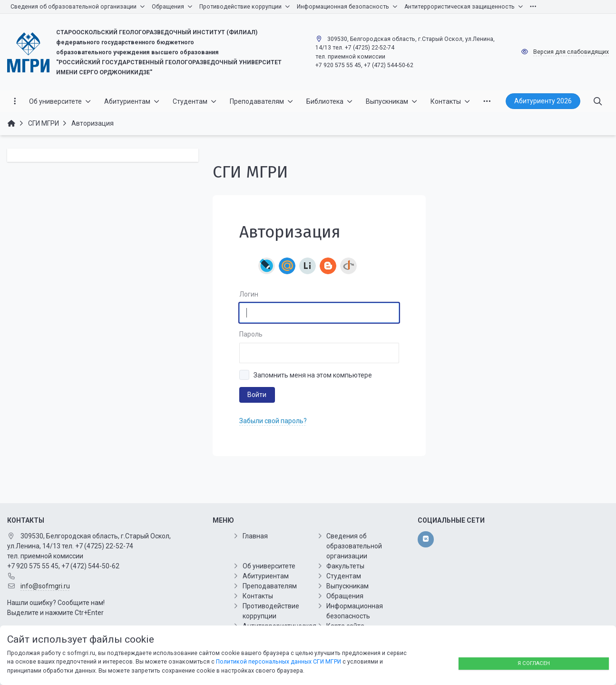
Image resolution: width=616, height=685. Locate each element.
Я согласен (534, 663)
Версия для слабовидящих (571, 52)
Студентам (344, 576)
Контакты (258, 596)
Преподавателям (270, 586)
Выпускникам (347, 586)
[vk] (425, 539)
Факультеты (345, 566)
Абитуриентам (266, 576)
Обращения (345, 596)
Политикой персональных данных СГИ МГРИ (279, 662)
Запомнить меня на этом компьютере (313, 375)
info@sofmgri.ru (45, 586)
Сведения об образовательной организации (354, 546)
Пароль (251, 334)
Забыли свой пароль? (273, 421)
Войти (257, 395)
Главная (255, 536)
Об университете (269, 566)
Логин (249, 294)
